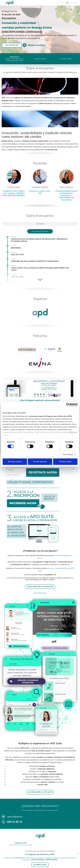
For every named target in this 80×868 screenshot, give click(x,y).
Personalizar (68, 455)
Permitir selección (40, 462)
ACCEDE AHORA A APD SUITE (40, 792)
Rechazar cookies (15, 462)
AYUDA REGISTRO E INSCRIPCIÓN (40, 587)
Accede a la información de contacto (21, 845)
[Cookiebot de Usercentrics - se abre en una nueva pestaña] (68, 405)
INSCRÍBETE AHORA (40, 865)
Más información (12, 45)
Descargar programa (40, 231)
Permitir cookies (65, 462)
